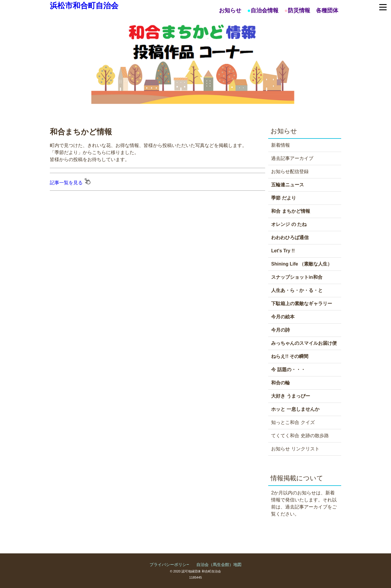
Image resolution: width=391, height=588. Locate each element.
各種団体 (327, 10)
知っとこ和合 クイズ (293, 422)
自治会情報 (265, 10)
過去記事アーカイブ (292, 158)
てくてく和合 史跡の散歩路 (300, 436)
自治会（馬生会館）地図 (219, 565)
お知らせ (230, 10)
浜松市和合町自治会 (84, 6)
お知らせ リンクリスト (295, 449)
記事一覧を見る (70, 183)
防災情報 (299, 10)
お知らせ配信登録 (290, 171)
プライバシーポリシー (170, 565)
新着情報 (280, 145)
